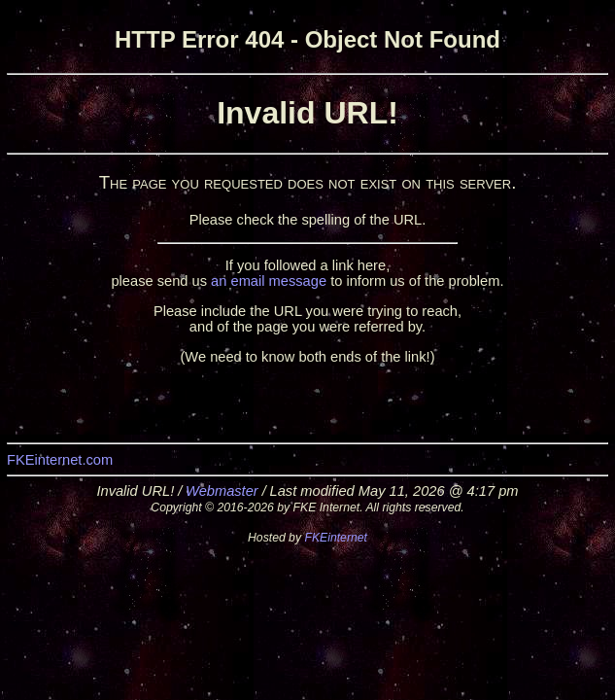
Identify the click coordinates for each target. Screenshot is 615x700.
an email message (269, 281)
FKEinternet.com (60, 460)
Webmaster (222, 491)
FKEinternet (336, 538)
